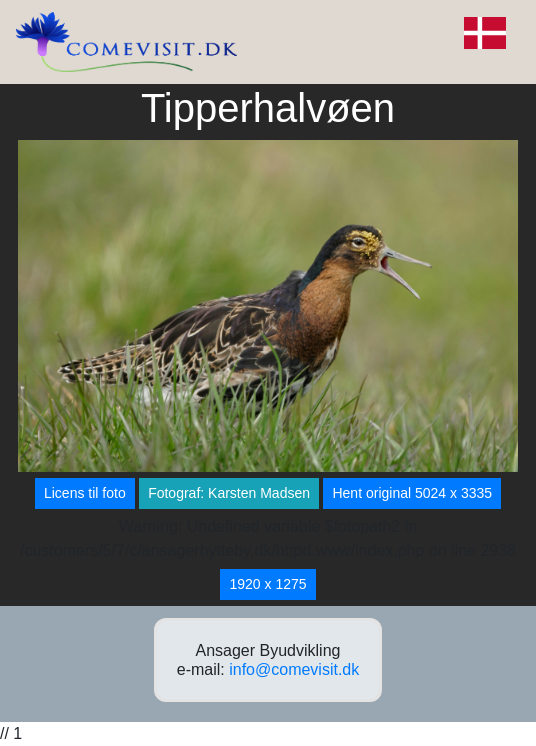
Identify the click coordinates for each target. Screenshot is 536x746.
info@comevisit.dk (294, 669)
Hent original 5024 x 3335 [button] (412, 493)
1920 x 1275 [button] (267, 584)
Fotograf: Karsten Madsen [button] (229, 493)
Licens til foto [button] (85, 493)
